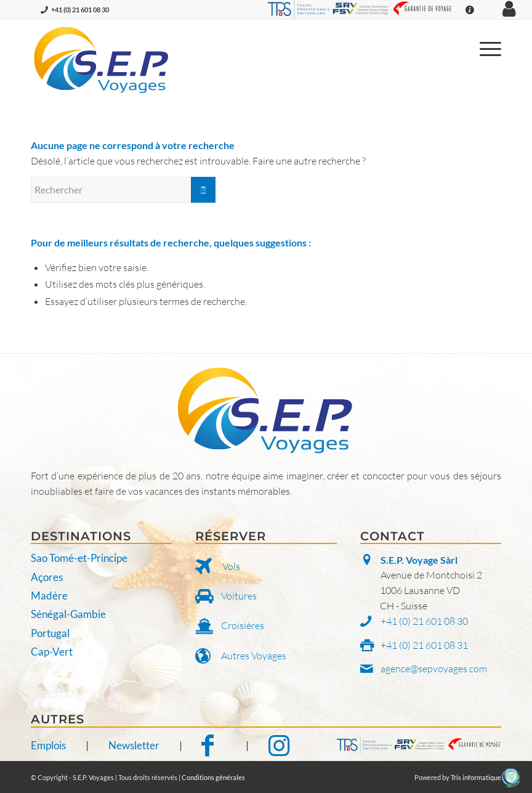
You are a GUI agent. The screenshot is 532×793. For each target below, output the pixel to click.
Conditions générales (213, 777)
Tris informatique (476, 777)
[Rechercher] (123, 190)
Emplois (48, 745)
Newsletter (134, 745)
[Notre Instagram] (279, 745)
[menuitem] (484, 47)
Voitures (239, 596)
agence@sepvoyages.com (434, 669)
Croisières (243, 625)
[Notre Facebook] (214, 745)
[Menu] (484, 47)
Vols (231, 566)
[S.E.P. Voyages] (102, 60)
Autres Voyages (254, 656)
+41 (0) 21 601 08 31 (424, 645)
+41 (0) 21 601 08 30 (80, 10)
